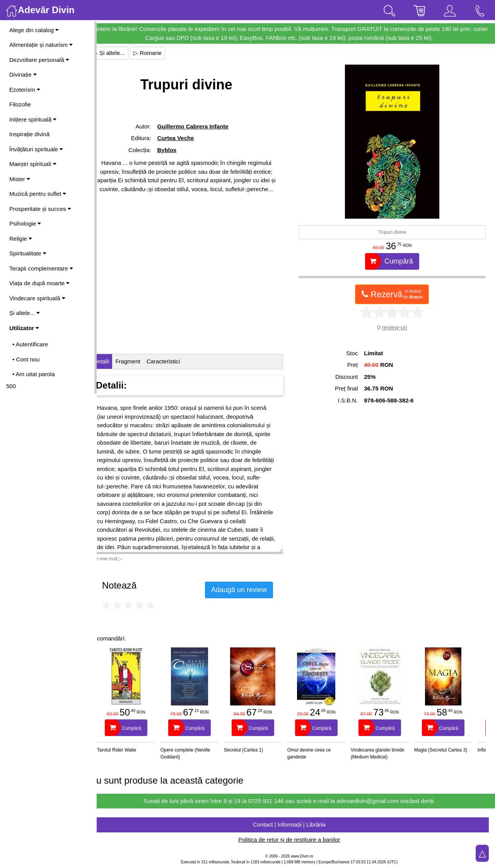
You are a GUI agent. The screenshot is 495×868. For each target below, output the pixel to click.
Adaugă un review (252, 590)
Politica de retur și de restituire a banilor (296, 840)
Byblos (178, 150)
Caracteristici (177, 361)
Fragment (141, 361)
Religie (21, 239)
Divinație (23, 74)
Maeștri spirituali (33, 164)
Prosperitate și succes (40, 209)
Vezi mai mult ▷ (119, 559)
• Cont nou (26, 359)
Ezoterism (25, 90)
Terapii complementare (41, 268)
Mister (20, 179)
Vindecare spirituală (37, 298)
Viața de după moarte (39, 283)
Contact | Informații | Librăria (296, 824)
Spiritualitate (28, 253)
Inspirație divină (29, 134)
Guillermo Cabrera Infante (204, 126)
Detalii (114, 361)
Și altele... (25, 313)
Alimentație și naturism (41, 45)
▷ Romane (161, 53)
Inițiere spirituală (33, 119)
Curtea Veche (187, 138)
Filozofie (20, 104)
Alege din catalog (34, 30)
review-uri (398, 327)
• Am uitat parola (33, 374)
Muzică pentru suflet (38, 194)
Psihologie (25, 223)
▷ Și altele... (122, 53)
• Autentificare (30, 344)
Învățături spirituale (36, 149)
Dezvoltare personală (39, 60)
